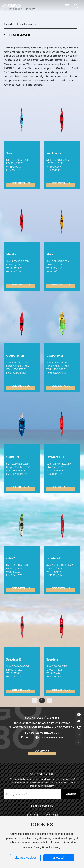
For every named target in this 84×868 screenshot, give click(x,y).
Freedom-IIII (55, 457)
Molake (11, 254)
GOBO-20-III (15, 356)
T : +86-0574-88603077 (42, 733)
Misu (50, 254)
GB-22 (10, 558)
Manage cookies (25, 858)
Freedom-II (14, 659)
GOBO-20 (13, 457)
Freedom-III (55, 558)
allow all (59, 858)
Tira (9, 153)
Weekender (54, 153)
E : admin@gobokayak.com (42, 737)
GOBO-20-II (55, 356)
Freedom (52, 659)
